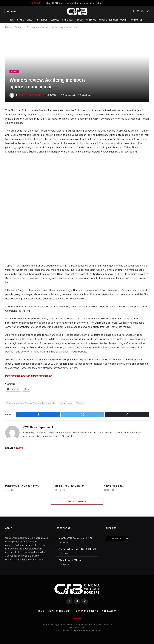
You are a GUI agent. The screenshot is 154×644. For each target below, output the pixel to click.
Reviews (80, 20)
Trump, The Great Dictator (69, 486)
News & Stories (25, 20)
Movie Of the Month (59, 611)
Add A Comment (77, 501)
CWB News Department (31, 95)
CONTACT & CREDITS (87, 611)
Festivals (54, 20)
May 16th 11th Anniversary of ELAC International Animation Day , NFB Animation (76, 3)
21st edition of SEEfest (70, 560)
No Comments (68, 95)
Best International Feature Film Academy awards (31, 403)
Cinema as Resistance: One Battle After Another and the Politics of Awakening (78, 549)
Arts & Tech (67, 20)
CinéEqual (91, 20)
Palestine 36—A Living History (22, 486)
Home (12, 20)
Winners (81, 403)
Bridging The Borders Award (112, 20)
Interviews (42, 20)
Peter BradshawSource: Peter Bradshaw (29, 376)
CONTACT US (137, 20)
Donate (12, 11)
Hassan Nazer (66, 403)
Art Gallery (110, 611)
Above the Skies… (114, 486)
